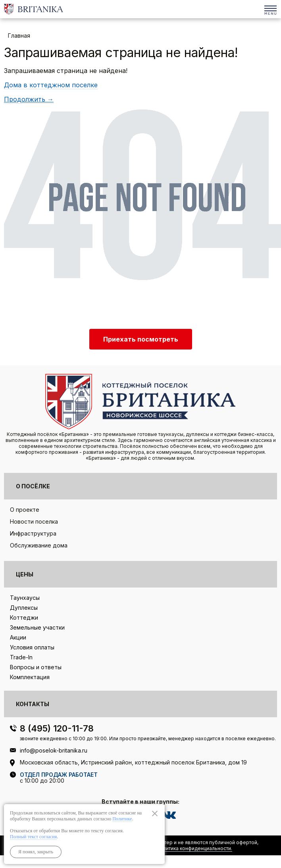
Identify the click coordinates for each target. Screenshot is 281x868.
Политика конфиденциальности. (194, 848)
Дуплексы (24, 608)
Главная (19, 36)
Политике (122, 819)
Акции (18, 637)
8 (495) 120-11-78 (254, 7)
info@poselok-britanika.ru (54, 750)
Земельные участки (37, 627)
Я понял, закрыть (36, 852)
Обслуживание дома (39, 545)
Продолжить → (29, 99)
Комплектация (30, 677)
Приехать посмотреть (141, 339)
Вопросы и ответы (36, 667)
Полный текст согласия (33, 837)
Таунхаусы (25, 598)
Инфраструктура (33, 533)
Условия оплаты (32, 647)
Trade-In (21, 657)
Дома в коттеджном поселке (51, 85)
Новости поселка (34, 521)
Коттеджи (24, 617)
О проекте (25, 510)
